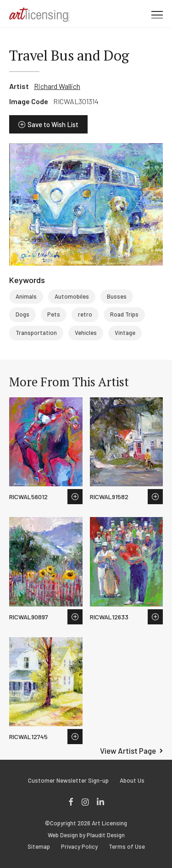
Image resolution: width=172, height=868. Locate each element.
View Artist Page (128, 751)
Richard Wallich (57, 86)
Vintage (125, 333)
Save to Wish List (53, 124)
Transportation (36, 333)
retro (85, 314)
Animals (26, 296)
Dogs (22, 314)
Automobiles (72, 296)
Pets (54, 314)
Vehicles (86, 333)
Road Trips (124, 314)
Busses (117, 296)
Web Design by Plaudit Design (86, 835)
